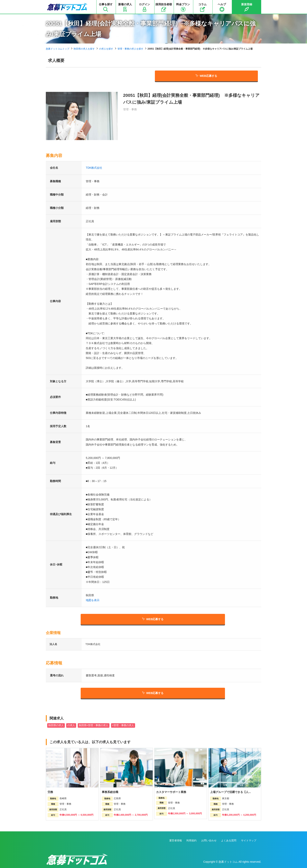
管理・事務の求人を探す (130, 49)
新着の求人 (125, 7)
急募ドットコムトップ (58, 49)
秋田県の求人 (56, 725)
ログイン (144, 7)
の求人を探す (106, 49)
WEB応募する (206, 76)
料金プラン (183, 7)
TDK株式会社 (94, 168)
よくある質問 (229, 840)
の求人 (71, 725)
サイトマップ (249, 840)
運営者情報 (176, 840)
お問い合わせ (209, 840)
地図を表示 (93, 600)
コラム (202, 7)
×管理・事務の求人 (123, 725)
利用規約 (191, 840)
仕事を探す (106, 7)
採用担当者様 (164, 7)
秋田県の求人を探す (84, 49)
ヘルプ (222, 7)
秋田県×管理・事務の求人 (94, 725)
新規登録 (247, 7)
